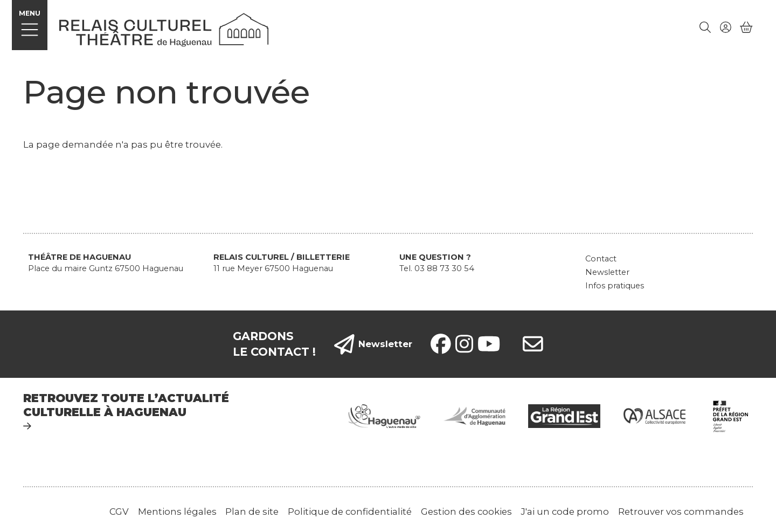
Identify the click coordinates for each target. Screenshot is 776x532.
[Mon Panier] (746, 27)
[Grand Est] (564, 416)
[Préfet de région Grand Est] (731, 416)
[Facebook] (441, 344)
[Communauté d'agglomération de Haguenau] (474, 416)
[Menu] (30, 25)
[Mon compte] (725, 27)
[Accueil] (164, 29)
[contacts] (533, 344)
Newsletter (373, 344)
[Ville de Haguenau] (384, 416)
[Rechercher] (705, 27)
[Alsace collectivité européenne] (655, 416)
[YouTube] (489, 344)
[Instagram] (464, 344)
